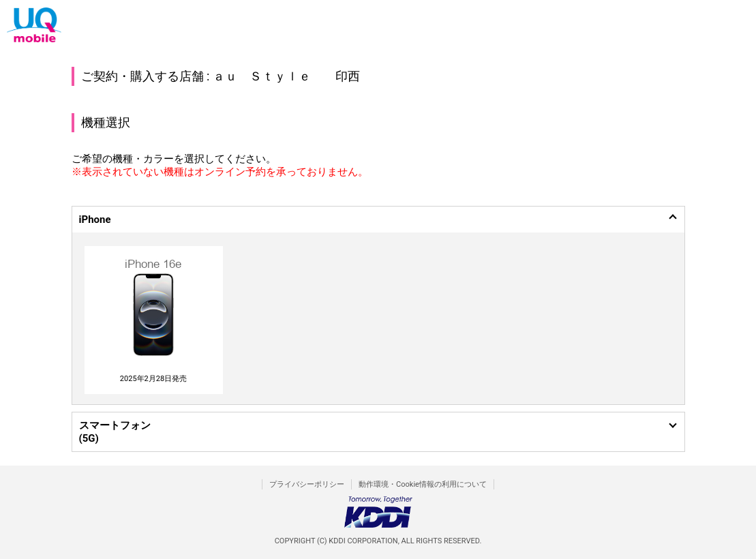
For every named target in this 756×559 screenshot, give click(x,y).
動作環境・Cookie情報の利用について (423, 484)
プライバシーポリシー (307, 484)
